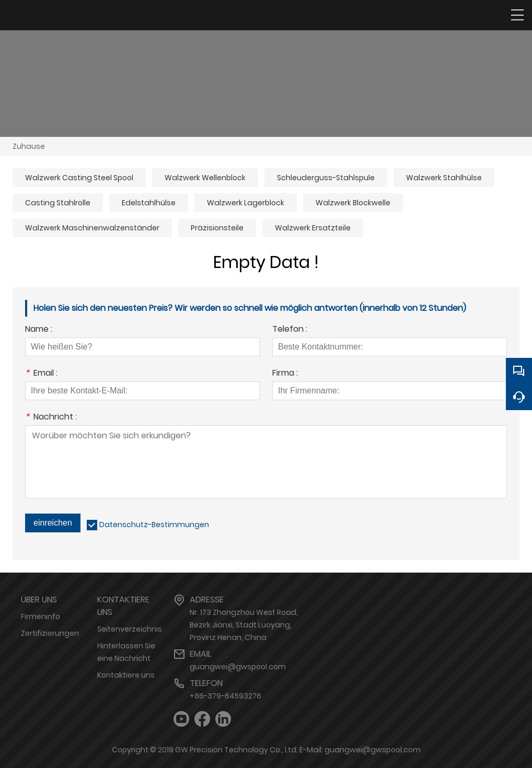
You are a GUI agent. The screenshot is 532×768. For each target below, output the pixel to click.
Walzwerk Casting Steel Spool (79, 178)
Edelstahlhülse (149, 203)
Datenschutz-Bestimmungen (154, 525)
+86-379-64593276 (225, 696)
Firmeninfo (41, 616)
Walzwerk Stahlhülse (444, 178)
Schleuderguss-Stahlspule (326, 178)
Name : (39, 330)
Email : (41, 374)
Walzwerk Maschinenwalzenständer (92, 228)
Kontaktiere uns (126, 675)
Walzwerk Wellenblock (205, 178)
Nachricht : (51, 418)
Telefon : (290, 330)
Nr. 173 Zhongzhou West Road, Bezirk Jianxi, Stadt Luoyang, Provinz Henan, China (244, 625)
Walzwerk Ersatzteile (313, 228)
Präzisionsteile (217, 228)
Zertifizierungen (50, 633)
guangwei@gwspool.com (238, 667)
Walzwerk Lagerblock (246, 203)
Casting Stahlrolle (58, 203)
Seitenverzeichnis (130, 629)
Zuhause (29, 146)
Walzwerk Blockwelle (353, 203)
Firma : (285, 374)
